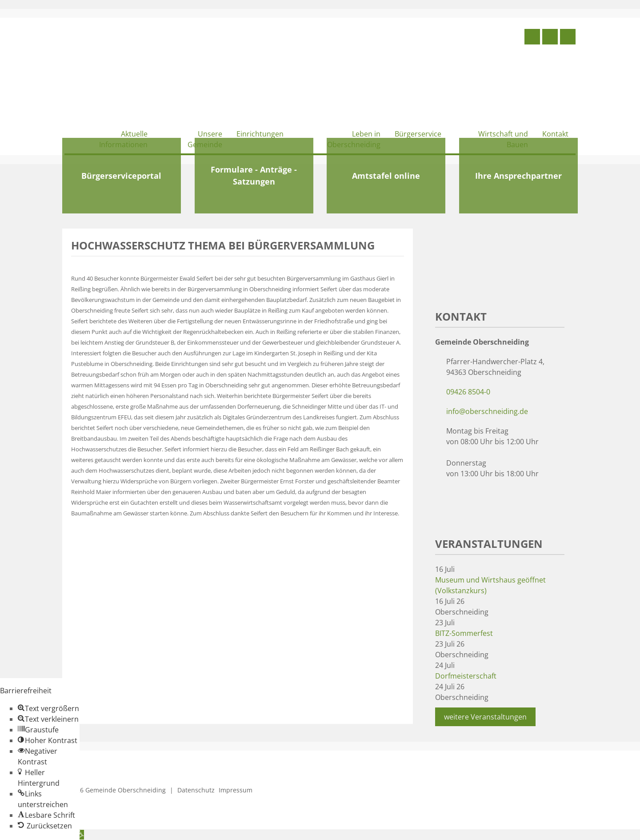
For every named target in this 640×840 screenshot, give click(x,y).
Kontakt (555, 134)
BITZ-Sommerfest (464, 633)
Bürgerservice (418, 134)
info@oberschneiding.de (487, 411)
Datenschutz (196, 790)
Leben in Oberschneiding (354, 139)
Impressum (236, 790)
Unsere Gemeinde (205, 139)
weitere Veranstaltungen (485, 717)
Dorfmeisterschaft (466, 676)
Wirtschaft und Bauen (503, 139)
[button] (48, 708)
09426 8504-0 (468, 392)
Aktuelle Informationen (123, 139)
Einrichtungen (260, 134)
